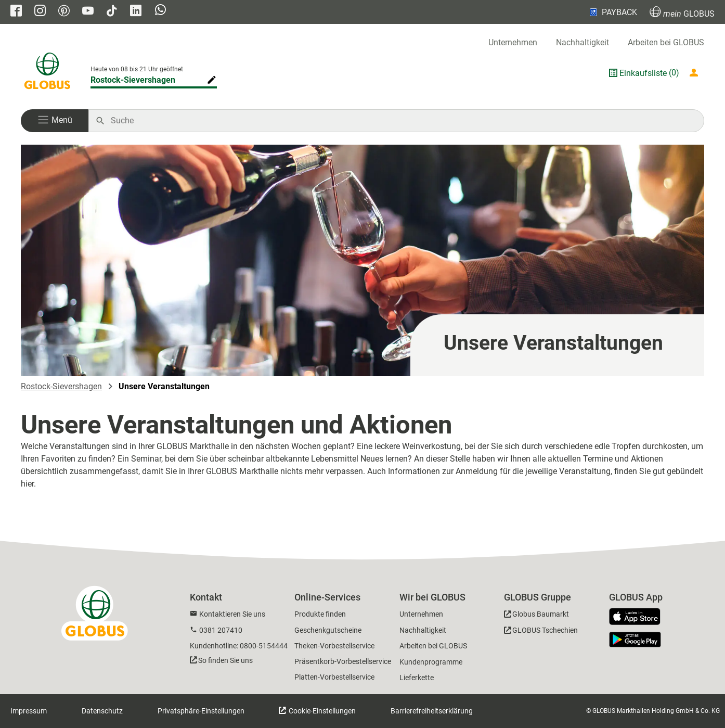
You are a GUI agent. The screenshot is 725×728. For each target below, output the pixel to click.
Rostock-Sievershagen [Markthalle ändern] (133, 80)
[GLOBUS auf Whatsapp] (160, 12)
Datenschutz (102, 711)
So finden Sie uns (225, 660)
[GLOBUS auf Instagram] (40, 12)
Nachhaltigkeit (582, 42)
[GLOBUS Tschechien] (541, 632)
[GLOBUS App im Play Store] (635, 640)
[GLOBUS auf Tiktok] (112, 12)
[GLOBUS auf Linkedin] (136, 12)
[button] (55, 121)
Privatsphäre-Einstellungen (201, 711)
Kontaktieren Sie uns (232, 614)
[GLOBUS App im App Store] (639, 617)
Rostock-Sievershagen (61, 386)
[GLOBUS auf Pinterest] (64, 12)
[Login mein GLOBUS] (696, 73)
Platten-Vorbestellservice (334, 677)
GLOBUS (682, 12)
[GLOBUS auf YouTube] (88, 12)
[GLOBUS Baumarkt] (536, 616)
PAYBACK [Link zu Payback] (612, 12)
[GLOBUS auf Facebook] (16, 12)
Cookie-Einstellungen (321, 711)
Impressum (29, 711)
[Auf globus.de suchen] (402, 121)
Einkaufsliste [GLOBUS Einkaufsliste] (643, 73)
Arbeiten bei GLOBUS (666, 42)
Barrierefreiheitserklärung (432, 711)
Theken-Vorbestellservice (334, 646)
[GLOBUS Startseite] (47, 73)
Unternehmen (513, 42)
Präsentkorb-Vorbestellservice (343, 661)
